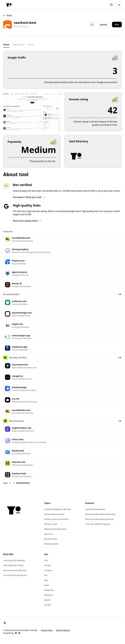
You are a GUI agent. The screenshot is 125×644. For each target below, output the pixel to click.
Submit (47, 600)
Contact (48, 605)
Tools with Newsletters (95, 509)
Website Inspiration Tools (55, 529)
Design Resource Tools (54, 514)
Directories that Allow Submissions (100, 514)
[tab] (6, 45)
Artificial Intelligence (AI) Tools (58, 509)
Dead (46, 585)
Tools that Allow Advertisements (99, 519)
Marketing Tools (51, 544)
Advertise (48, 595)
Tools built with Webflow (14, 560)
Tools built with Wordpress (15, 575)
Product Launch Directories (56, 519)
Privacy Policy (47, 630)
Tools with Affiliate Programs (98, 524)
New (46, 580)
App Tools (48, 534)
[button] (119, 5)
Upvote (103, 25)
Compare (48, 570)
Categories (49, 590)
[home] (9, 5)
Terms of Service (63, 630)
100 (46, 560)
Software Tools (51, 524)
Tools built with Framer (13, 565)
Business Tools (51, 539)
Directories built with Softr (15, 570)
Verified (48, 565)
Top (46, 575)
